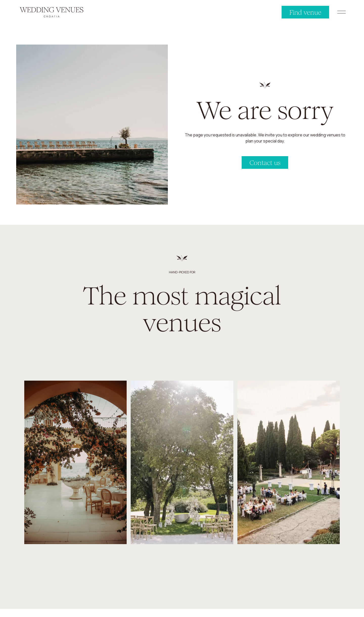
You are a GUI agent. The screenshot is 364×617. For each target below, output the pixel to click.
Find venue (305, 12)
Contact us (265, 163)
